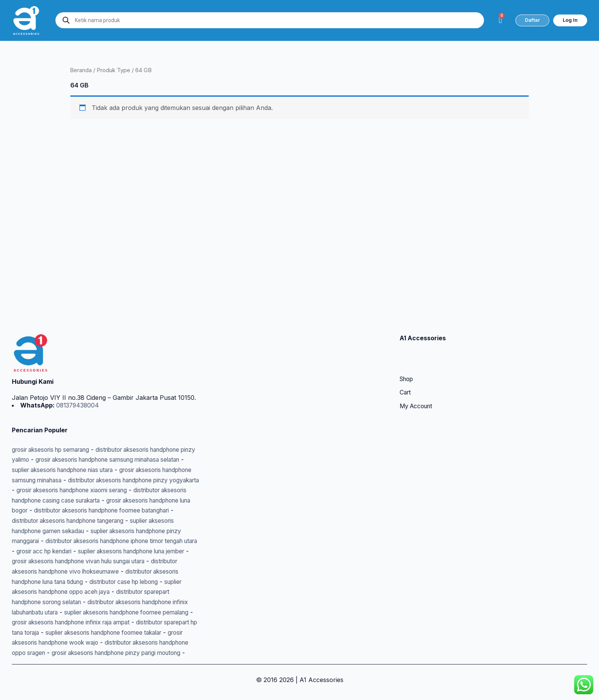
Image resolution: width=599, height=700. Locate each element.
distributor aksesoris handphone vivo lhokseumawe (87, 552)
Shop (407, 351)
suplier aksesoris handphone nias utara (96, 441)
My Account (418, 378)
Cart (406, 365)
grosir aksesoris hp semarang (55, 421)
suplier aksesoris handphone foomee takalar (100, 622)
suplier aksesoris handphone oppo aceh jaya (103, 572)
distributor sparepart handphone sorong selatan (82, 582)
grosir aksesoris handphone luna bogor (104, 482)
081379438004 (78, 377)
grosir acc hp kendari (43, 532)
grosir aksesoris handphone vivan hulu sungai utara (114, 542)
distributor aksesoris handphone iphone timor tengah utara (97, 522)
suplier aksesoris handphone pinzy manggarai (109, 512)
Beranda (81, 70)
